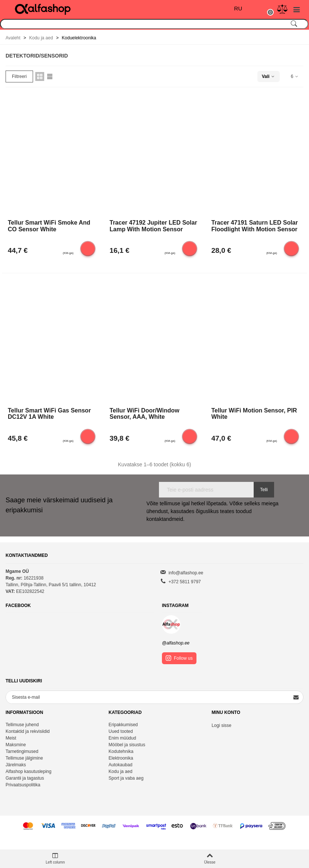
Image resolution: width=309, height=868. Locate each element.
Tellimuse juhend (22, 725)
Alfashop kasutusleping (28, 771)
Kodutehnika (121, 751)
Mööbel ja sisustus (127, 745)
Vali (269, 76)
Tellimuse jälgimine (24, 758)
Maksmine (16, 745)
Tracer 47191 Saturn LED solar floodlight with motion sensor (255, 226)
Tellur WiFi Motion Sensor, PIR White (254, 414)
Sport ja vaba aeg (126, 778)
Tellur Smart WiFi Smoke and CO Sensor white (49, 226)
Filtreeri (19, 76)
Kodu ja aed (120, 771)
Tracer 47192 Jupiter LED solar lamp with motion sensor (153, 226)
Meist (11, 738)
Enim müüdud (122, 738)
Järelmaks (16, 765)
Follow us (179, 658)
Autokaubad (120, 765)
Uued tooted (121, 731)
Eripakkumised (123, 725)
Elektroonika (121, 758)
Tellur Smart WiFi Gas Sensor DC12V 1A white (49, 414)
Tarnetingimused (22, 751)
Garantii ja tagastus (25, 778)
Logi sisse (222, 725)
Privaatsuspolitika (23, 785)
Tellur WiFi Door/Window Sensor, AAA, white (144, 414)
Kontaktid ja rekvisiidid (28, 731)
